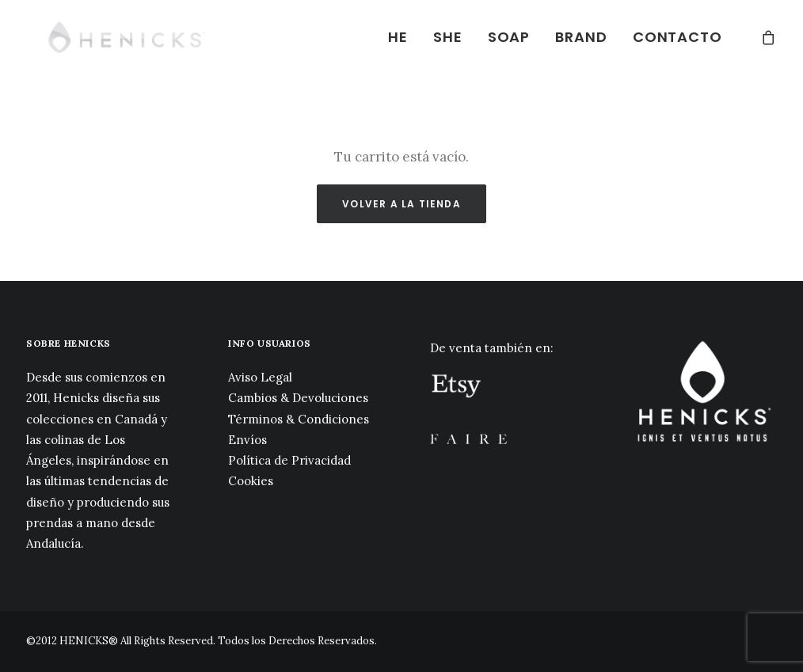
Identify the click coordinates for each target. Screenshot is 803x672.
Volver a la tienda (401, 204)
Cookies (251, 481)
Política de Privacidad (289, 460)
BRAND (581, 37)
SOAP (509, 37)
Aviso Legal (260, 377)
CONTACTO (677, 37)
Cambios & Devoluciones (298, 398)
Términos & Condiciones (299, 419)
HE (398, 37)
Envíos (247, 440)
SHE (448, 37)
